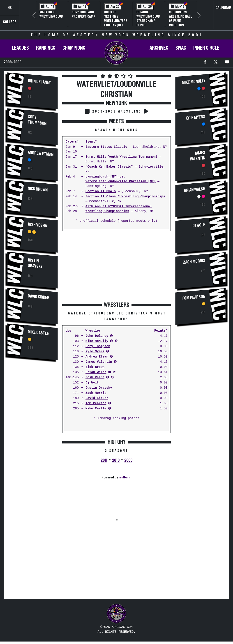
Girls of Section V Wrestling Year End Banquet (116, 19)
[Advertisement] (32, 440)
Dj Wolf (92, 383)
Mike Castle (38, 333)
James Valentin (99, 362)
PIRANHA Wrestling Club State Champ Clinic (148, 19)
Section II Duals (101, 191)
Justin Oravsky (35, 264)
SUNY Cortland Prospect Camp (84, 14)
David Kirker (39, 297)
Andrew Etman (41, 153)
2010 (116, 460)
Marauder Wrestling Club (51, 14)
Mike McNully (97, 341)
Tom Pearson (96, 403)
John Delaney (39, 82)
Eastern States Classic (106, 147)
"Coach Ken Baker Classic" (109, 167)
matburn (125, 477)
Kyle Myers (95, 352)
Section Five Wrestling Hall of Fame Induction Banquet (180, 21)
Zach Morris (96, 393)
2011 (104, 460)
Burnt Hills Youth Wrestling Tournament (121, 157)
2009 (128, 460)
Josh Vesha (37, 225)
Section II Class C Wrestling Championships (125, 197)
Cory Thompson (37, 120)
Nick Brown (38, 189)
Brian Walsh (96, 372)
